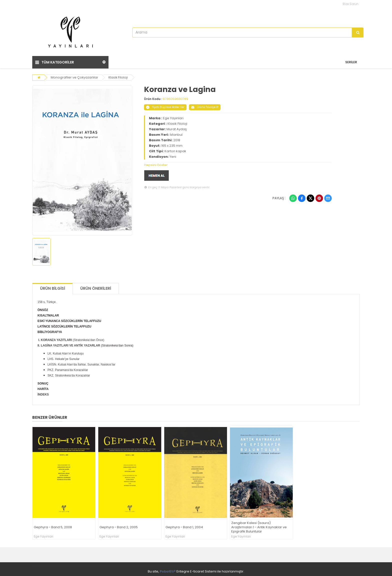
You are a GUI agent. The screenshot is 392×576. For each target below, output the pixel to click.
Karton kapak (175, 150)
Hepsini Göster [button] (156, 164)
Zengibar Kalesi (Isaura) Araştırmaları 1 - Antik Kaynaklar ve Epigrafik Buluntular (259, 526)
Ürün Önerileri (96, 288)
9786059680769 (175, 98)
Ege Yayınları (173, 117)
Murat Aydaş (177, 128)
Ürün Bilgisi (52, 288)
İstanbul (176, 134)
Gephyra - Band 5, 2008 (53, 526)
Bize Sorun (351, 4)
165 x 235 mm (172, 145)
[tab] (238, 164)
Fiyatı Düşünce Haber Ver (165, 106)
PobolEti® (168, 571)
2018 (177, 139)
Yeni (173, 156)
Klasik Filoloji (119, 76)
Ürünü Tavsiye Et (205, 106)
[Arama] (358, 32)
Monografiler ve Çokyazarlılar (75, 76)
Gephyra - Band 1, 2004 (184, 526)
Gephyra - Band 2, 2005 (119, 526)
